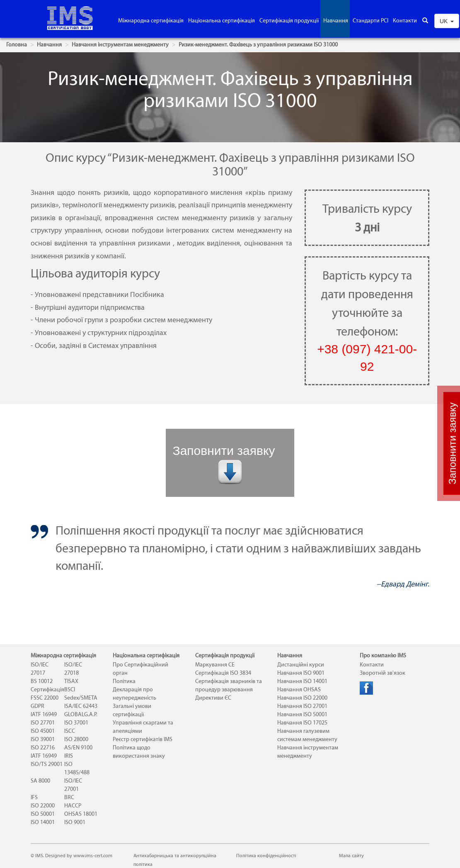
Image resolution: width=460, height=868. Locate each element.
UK (447, 21)
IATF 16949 (44, 714)
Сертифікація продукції (289, 21)
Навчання (336, 21)
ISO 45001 (43, 731)
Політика (124, 681)
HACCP (73, 806)
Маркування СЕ (215, 665)
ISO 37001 (76, 723)
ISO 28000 (76, 739)
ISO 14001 (43, 822)
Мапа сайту (351, 856)
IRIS (69, 756)
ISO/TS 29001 (47, 764)
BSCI (70, 689)
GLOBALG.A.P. (81, 714)
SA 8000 (40, 781)
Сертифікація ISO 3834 (223, 673)
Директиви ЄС (213, 698)
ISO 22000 (43, 806)
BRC (69, 797)
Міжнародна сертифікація (151, 21)
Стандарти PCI (370, 21)
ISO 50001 (43, 814)
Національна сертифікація (222, 21)
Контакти (405, 21)
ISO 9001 (75, 822)
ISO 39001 (43, 739)
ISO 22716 (43, 748)
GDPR (38, 706)
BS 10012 (42, 681)
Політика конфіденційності (266, 856)
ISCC (70, 731)
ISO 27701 (43, 723)
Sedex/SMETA (81, 698)
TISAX (71, 681)
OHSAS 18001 (81, 814)
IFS (34, 797)
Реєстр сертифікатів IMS (143, 739)
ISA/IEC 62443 (81, 706)
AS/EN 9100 (78, 748)
